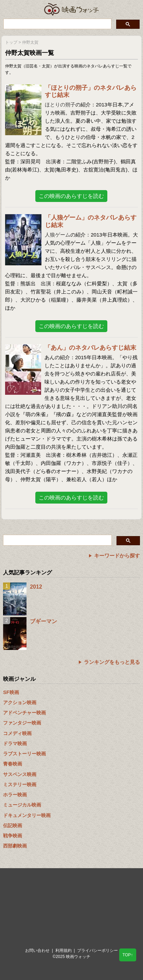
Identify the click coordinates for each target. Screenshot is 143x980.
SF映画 (11, 692)
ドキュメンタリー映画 (27, 815)
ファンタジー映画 (22, 723)
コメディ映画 (17, 733)
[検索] (57, 24)
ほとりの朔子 (60, 105)
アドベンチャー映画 (24, 713)
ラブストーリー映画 (24, 754)
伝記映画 (13, 825)
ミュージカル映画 (22, 805)
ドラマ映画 (15, 743)
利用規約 (64, 951)
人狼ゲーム (58, 235)
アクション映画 (20, 702)
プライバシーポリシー (97, 951)
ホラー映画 (15, 795)
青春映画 (13, 764)
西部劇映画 (15, 846)
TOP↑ (128, 955)
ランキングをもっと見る (112, 662)
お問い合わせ (37, 951)
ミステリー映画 (20, 784)
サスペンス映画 (20, 774)
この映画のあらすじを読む (71, 196)
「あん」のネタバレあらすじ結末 (90, 348)
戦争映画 (13, 836)
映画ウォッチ (72, 9)
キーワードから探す (117, 556)
